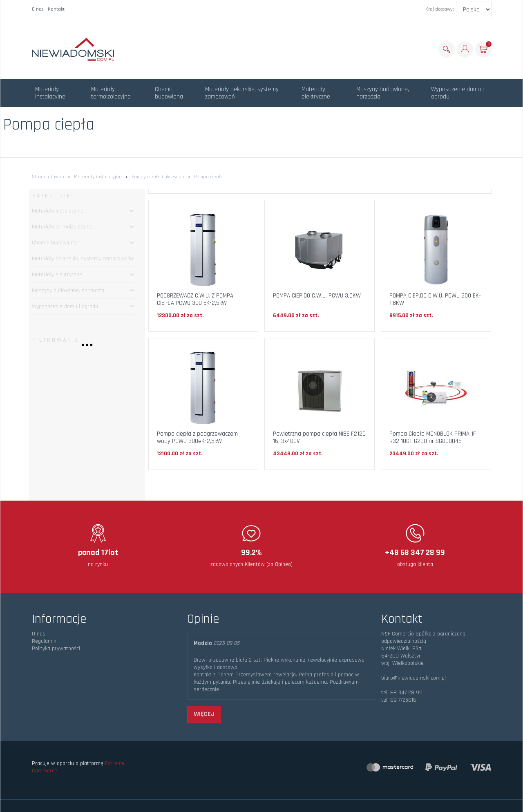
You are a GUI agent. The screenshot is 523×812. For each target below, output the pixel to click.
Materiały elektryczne (316, 93)
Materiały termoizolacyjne (111, 93)
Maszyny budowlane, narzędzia (383, 93)
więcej (204, 714)
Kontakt (56, 9)
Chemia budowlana (169, 93)
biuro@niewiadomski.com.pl (413, 678)
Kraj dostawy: (440, 9)
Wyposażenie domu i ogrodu (457, 93)
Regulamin (44, 641)
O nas (38, 9)
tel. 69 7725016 (399, 700)
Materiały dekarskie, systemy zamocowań (242, 93)
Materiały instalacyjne (50, 93)
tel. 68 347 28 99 (402, 693)
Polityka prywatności (56, 649)
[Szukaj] (447, 49)
